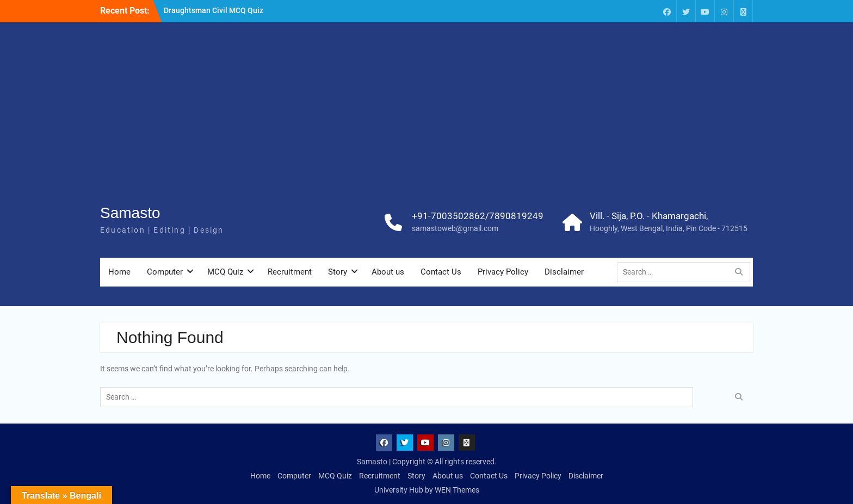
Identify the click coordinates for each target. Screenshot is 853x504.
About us (388, 272)
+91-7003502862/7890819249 (478, 216)
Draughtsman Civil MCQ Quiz (214, 10)
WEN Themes (457, 490)
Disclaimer (564, 272)
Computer (165, 272)
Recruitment (290, 272)
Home (119, 272)
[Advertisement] (426, 120)
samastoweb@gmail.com (455, 228)
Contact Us (441, 272)
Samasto (130, 213)
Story (338, 272)
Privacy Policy (503, 272)
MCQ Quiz (225, 272)
